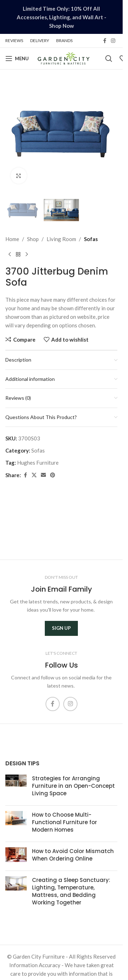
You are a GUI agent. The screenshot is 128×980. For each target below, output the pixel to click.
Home (12, 239)
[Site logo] (63, 58)
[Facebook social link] (105, 41)
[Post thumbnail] (16, 787)
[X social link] (34, 475)
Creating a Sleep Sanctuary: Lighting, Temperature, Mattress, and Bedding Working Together (71, 891)
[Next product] (27, 255)
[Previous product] (10, 255)
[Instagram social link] (113, 41)
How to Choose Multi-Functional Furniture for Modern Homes (65, 822)
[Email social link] (43, 475)
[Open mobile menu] (17, 58)
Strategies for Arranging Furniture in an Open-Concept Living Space (73, 786)
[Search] (109, 58)
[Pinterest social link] (53, 475)
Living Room (61, 239)
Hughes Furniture (38, 463)
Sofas (91, 239)
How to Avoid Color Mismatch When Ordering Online (73, 855)
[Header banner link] (61, 17)
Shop (33, 239)
